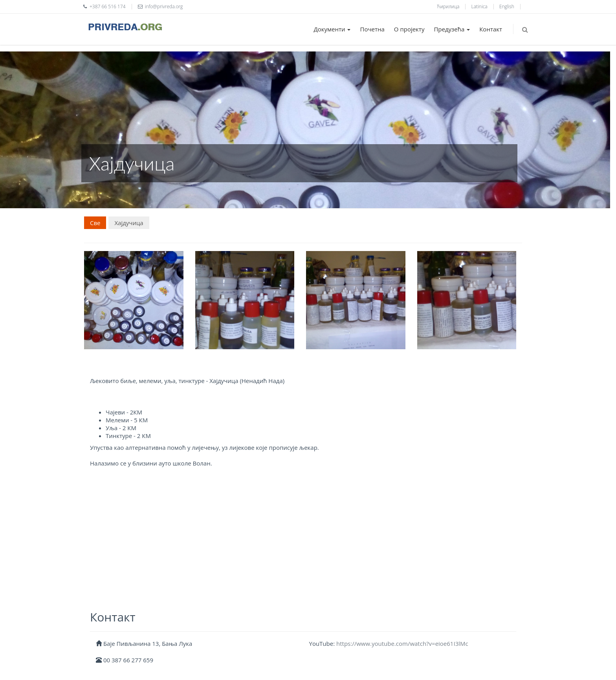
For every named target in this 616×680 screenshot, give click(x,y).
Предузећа (452, 29)
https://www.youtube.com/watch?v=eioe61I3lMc (402, 643)
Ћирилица (448, 6)
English (507, 6)
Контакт (491, 29)
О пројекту (409, 29)
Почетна (372, 29)
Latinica (479, 6)
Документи (332, 29)
